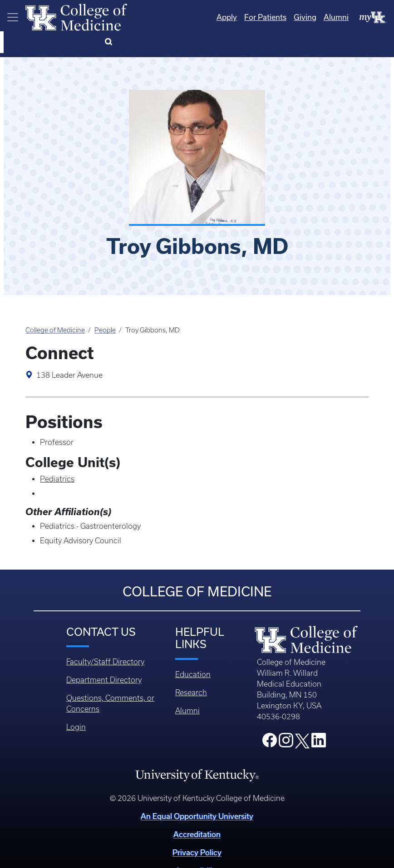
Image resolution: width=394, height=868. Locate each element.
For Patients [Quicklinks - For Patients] (229, 17)
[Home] (76, 16)
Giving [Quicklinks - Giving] (268, 17)
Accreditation (197, 812)
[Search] (376, 17)
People (105, 307)
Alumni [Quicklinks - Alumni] (299, 17)
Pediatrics (57, 456)
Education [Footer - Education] (193, 652)
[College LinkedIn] (319, 720)
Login (76, 704)
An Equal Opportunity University (197, 793)
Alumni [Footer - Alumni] (187, 688)
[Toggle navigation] (13, 17)
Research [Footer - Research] (191, 670)
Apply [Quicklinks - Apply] (190, 17)
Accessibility (197, 848)
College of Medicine (55, 307)
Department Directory (104, 657)
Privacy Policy (197, 830)
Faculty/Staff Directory (105, 639)
